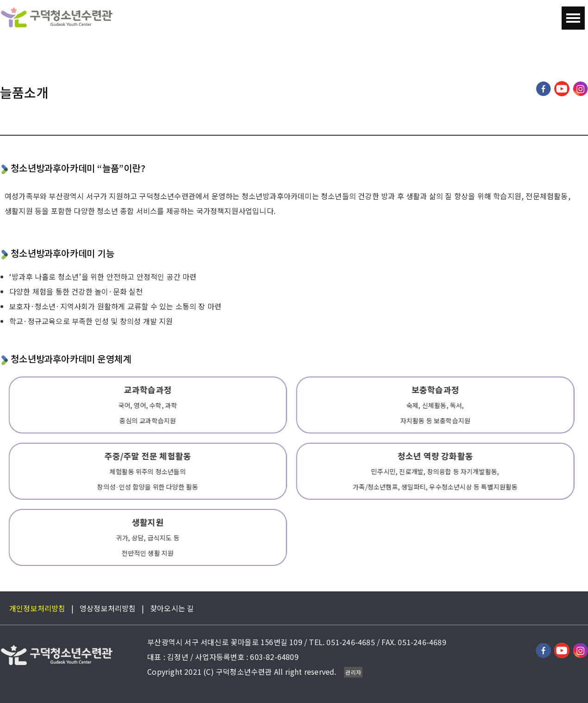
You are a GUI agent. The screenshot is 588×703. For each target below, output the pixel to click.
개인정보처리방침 (38, 608)
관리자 (353, 672)
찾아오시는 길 (172, 608)
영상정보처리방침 (108, 608)
